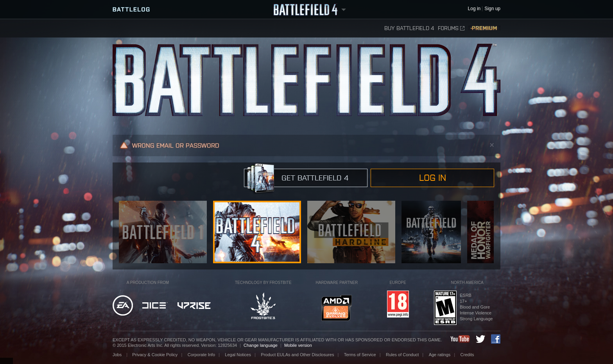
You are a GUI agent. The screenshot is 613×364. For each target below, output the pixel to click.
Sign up (492, 9)
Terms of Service (360, 355)
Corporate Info (201, 355)
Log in (433, 178)
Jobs (118, 355)
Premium (484, 28)
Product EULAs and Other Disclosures (297, 355)
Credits (467, 355)
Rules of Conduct (402, 355)
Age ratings (440, 355)
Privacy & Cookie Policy (155, 355)
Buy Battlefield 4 (409, 28)
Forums (451, 28)
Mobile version (298, 345)
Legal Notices (238, 355)
